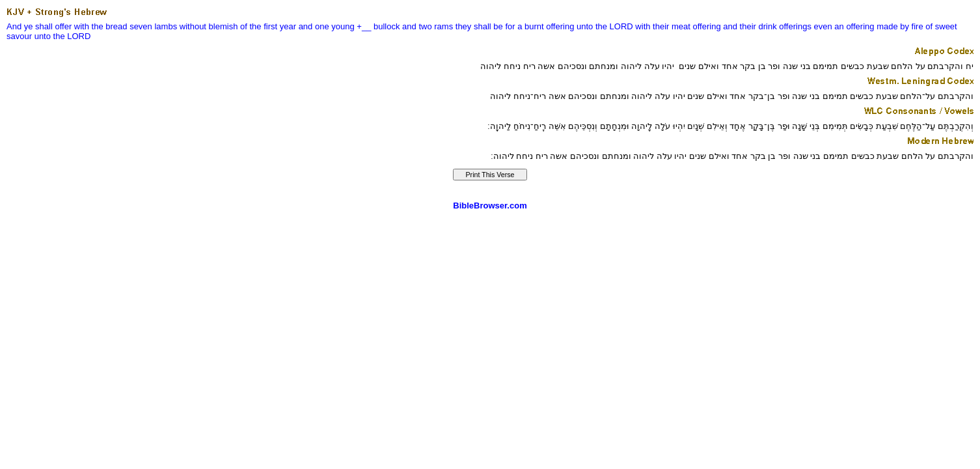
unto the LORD (605, 26)
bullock (387, 26)
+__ (364, 26)
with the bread (101, 26)
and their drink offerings (767, 26)
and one (314, 26)
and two (417, 26)
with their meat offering (678, 26)
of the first (259, 26)
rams (443, 26)
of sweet (941, 26)
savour (19, 36)
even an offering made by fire (869, 26)
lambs (166, 26)
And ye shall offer (39, 26)
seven (141, 26)
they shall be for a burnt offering (515, 26)
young (343, 26)
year (288, 26)
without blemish (209, 26)
